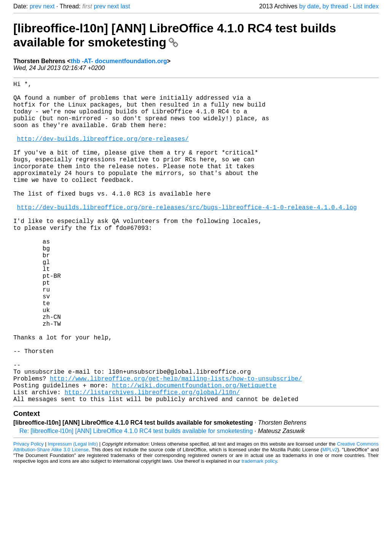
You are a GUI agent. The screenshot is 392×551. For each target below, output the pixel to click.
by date (309, 6)
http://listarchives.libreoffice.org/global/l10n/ (152, 462)
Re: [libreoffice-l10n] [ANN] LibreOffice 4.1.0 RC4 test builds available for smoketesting (136, 502)
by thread (335, 6)
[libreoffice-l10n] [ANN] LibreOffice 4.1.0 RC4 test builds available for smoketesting (175, 35)
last (125, 6)
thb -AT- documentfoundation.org (119, 61)
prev (36, 6)
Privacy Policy (29, 515)
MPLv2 (330, 521)
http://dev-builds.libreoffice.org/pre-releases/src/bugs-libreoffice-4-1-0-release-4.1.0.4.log (187, 236)
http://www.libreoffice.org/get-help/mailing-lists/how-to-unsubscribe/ (176, 445)
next (49, 6)
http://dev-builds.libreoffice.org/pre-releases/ (103, 152)
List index (366, 6)
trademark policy (259, 533)
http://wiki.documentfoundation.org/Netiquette (194, 454)
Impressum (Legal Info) (73, 515)
